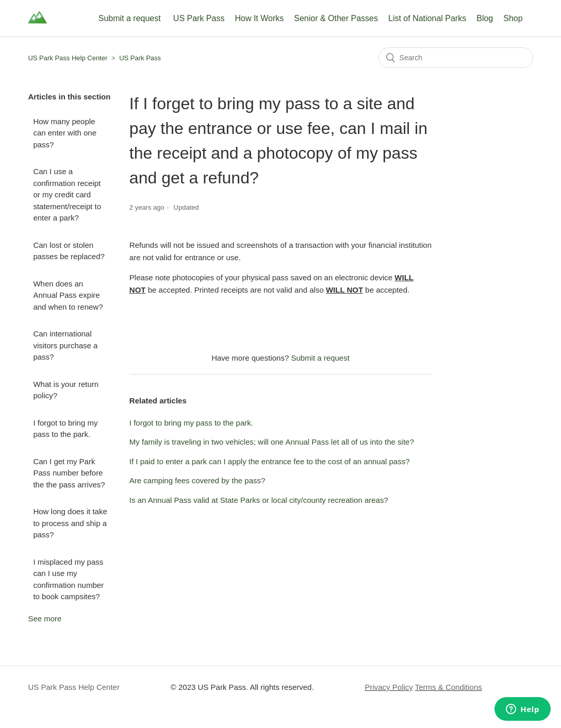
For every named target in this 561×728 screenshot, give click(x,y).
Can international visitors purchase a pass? (65, 345)
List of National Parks (427, 18)
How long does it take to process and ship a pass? (70, 523)
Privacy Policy (389, 687)
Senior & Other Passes (336, 18)
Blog (485, 18)
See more (45, 619)
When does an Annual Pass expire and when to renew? (68, 295)
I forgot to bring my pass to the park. (65, 429)
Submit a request (130, 18)
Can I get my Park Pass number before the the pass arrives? (69, 473)
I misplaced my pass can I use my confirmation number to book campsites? (68, 579)
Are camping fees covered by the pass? (197, 480)
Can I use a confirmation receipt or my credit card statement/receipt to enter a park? (67, 194)
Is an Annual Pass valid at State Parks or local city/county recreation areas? (259, 500)
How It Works (259, 18)
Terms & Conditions (449, 687)
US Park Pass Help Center (68, 58)
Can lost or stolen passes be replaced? (69, 251)
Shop (513, 18)
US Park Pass (199, 18)
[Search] (456, 58)
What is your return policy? (66, 390)
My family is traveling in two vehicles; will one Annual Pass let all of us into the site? (272, 442)
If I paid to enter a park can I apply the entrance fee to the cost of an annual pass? (270, 461)
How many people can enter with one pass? (65, 133)
